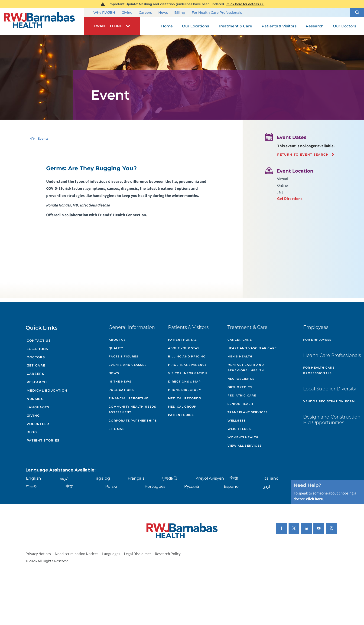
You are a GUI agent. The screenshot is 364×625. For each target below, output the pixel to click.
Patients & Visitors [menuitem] (279, 26)
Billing (180, 13)
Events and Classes (128, 365)
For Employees (317, 340)
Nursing (35, 399)
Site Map (117, 429)
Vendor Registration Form (329, 401)
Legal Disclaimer (137, 554)
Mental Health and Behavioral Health (246, 368)
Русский (192, 486)
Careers (145, 13)
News (163, 13)
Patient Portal (182, 340)
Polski (111, 486)
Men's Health (240, 356)
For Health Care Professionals (217, 13)
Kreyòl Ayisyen (210, 478)
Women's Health (243, 437)
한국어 (32, 486)
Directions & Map (184, 381)
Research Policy (168, 554)
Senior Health (241, 404)
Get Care (36, 365)
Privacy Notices (38, 554)
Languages (38, 407)
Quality (116, 348)
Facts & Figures (123, 356)
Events (43, 138)
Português (155, 486)
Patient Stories (43, 440)
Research (37, 382)
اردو (267, 486)
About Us (117, 340)
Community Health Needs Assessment (132, 409)
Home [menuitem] (167, 26)
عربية (64, 478)
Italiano (271, 478)
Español (232, 486)
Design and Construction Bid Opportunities (332, 420)
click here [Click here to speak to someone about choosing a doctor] (314, 499)
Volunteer (38, 424)
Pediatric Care (242, 395)
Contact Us (39, 340)
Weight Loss (239, 429)
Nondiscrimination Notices (76, 554)
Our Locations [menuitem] (195, 26)
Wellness (237, 420)
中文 (69, 486)
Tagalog (102, 478)
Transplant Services (248, 412)
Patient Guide (181, 415)
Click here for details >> (245, 4)
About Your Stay (184, 348)
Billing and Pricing (187, 356)
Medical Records (185, 398)
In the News (120, 381)
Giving (127, 13)
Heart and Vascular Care (252, 348)
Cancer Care (240, 340)
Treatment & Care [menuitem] (235, 26)
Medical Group (182, 407)
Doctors (36, 357)
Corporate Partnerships (133, 420)
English (34, 478)
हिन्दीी (234, 478)
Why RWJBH (104, 13)
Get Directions (290, 199)
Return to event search (303, 155)
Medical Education (47, 390)
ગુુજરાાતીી (169, 478)
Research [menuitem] (315, 26)
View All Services (245, 446)
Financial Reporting (128, 398)
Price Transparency (188, 365)
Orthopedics (240, 387)
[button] (357, 12)
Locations (37, 349)
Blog (32, 432)
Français (136, 478)
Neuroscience (241, 379)
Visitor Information (188, 373)
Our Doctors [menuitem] (344, 26)
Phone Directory (185, 390)
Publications (121, 390)
